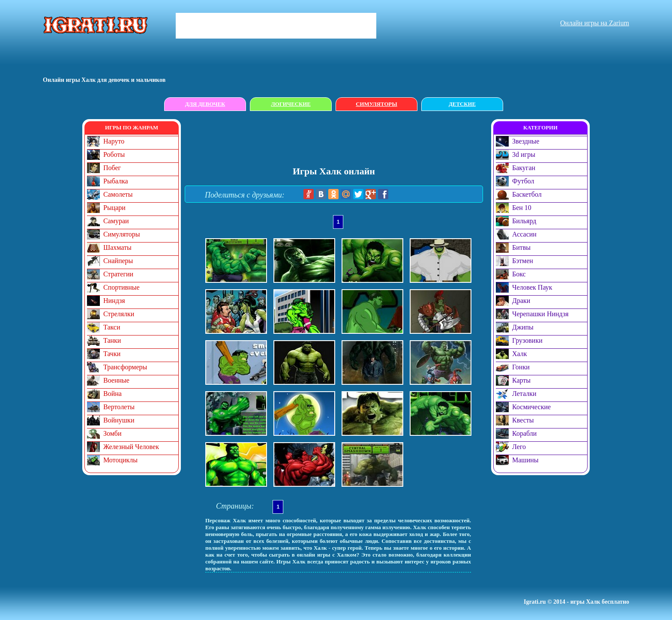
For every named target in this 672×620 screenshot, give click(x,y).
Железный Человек (131, 447)
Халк (520, 354)
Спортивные (121, 287)
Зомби (112, 433)
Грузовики (527, 340)
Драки (521, 301)
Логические (291, 104)
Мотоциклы (120, 460)
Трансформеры (125, 367)
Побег (112, 168)
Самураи (116, 221)
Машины (525, 460)
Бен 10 (522, 208)
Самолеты (118, 194)
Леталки (524, 394)
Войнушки (119, 420)
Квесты (523, 420)
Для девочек (205, 104)
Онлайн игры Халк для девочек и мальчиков (104, 80)
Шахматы (117, 247)
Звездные (526, 141)
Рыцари (114, 208)
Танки (112, 340)
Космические (531, 407)
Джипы (523, 327)
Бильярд (524, 221)
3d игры (524, 154)
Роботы (114, 154)
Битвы (521, 247)
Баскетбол (527, 194)
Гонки (521, 367)
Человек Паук (532, 287)
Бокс (519, 274)
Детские (462, 104)
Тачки (112, 354)
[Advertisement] (338, 138)
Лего (519, 447)
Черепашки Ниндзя (540, 314)
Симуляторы (376, 104)
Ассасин (524, 234)
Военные (116, 380)
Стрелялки (119, 314)
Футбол (523, 181)
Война (112, 394)
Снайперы (118, 261)
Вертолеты (119, 407)
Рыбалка (116, 181)
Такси (112, 327)
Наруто (114, 141)
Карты (521, 380)
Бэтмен (523, 261)
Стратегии (118, 274)
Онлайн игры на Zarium (595, 23)
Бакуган (524, 168)
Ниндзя (114, 301)
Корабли (524, 433)
